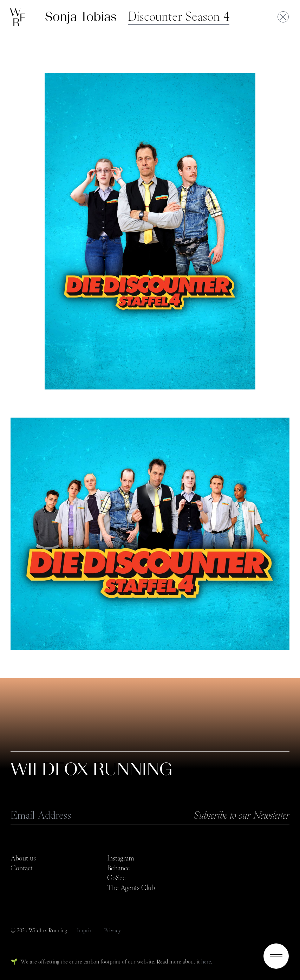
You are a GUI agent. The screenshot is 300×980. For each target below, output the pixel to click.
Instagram (121, 858)
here (206, 962)
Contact (22, 868)
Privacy (113, 930)
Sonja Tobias (81, 17)
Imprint (86, 930)
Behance (119, 868)
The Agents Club (131, 888)
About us (23, 858)
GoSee (116, 878)
